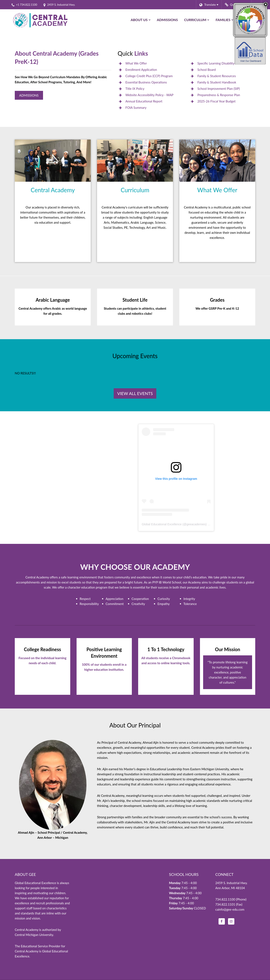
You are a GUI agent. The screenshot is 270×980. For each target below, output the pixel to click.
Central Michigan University (34, 935)
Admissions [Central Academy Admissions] (29, 95)
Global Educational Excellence (162, 524)
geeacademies (196, 524)
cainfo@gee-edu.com (230, 909)
